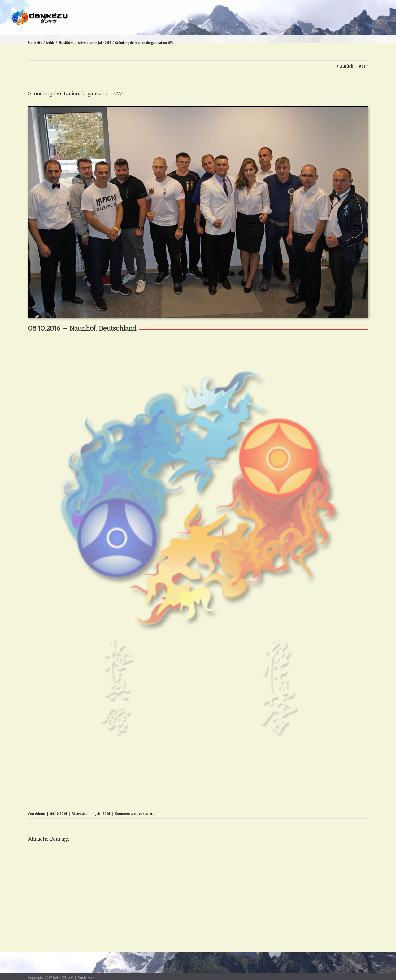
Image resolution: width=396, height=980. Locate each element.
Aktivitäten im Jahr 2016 (91, 814)
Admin (40, 814)
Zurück (346, 66)
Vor (362, 66)
